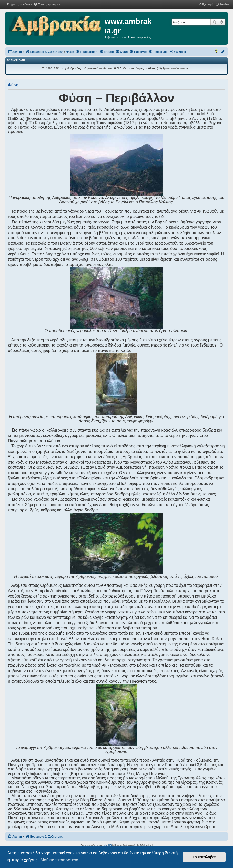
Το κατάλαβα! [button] (204, 857)
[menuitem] (47, 4)
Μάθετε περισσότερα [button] (59, 860)
